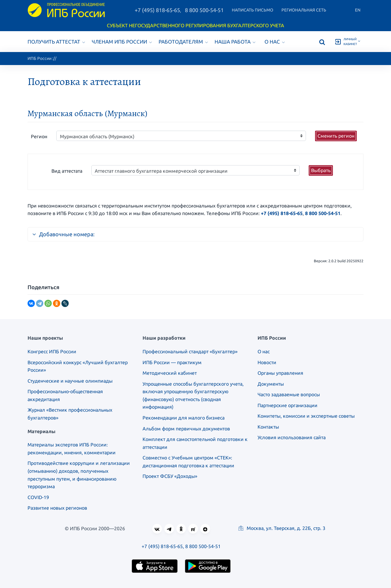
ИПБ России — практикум (172, 362)
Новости (267, 362)
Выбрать (321, 170)
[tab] (195, 232)
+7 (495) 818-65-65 (157, 10)
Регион (39, 136)
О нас (275, 42)
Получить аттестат (56, 42)
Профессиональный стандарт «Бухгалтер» (190, 351)
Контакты (268, 427)
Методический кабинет (170, 373)
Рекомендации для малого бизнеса (184, 418)
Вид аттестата (67, 171)
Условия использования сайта (292, 437)
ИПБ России (39, 58)
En (358, 10)
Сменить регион (336, 136)
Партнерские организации (287, 405)
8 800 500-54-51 (204, 10)
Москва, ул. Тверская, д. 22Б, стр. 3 (282, 528)
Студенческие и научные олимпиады (70, 381)
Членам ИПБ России (122, 42)
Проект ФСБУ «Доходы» (170, 476)
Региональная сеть (304, 10)
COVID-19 (38, 497)
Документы (271, 384)
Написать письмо (253, 10)
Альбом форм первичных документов (186, 429)
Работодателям (183, 42)
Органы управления (280, 373)
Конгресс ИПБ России (52, 351)
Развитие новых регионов (57, 508)
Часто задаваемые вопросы (289, 394)
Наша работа (235, 42)
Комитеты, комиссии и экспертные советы (306, 416)
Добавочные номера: (63, 234)
